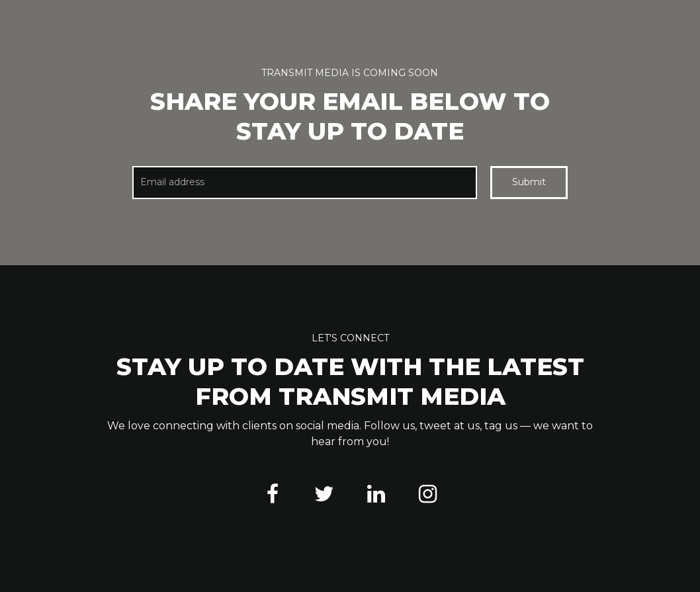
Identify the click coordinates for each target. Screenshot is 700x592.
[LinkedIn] (376, 494)
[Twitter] (324, 494)
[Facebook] (273, 494)
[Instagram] (427, 494)
